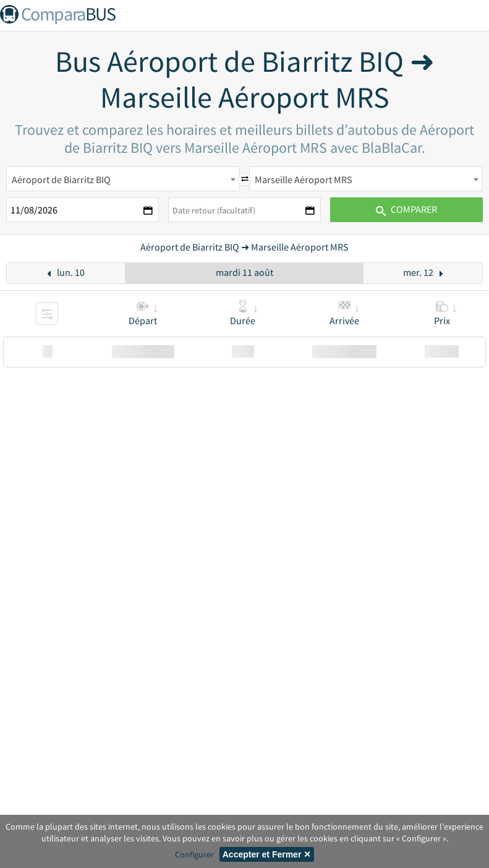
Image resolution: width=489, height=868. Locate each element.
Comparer (406, 209)
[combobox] (123, 179)
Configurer (194, 854)
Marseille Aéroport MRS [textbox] (304, 179)
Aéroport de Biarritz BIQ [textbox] (61, 179)
